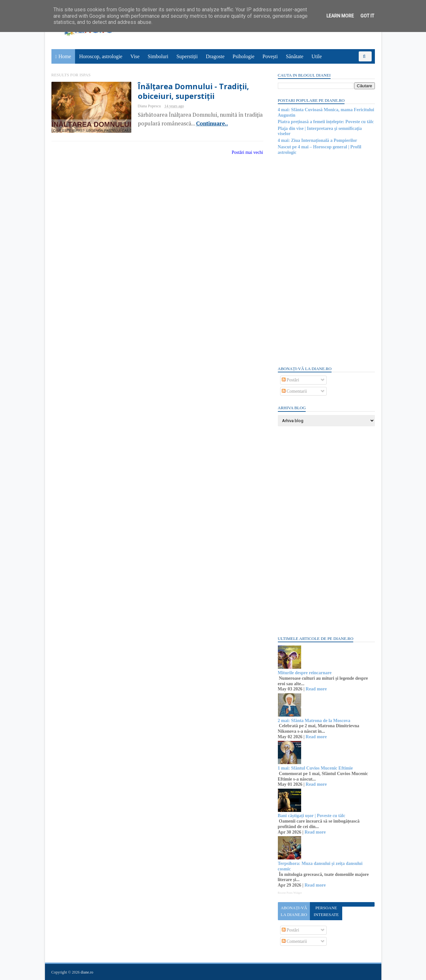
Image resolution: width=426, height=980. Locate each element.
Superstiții (187, 56)
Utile (317, 56)
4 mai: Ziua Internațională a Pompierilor (317, 140)
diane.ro (87, 972)
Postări (290, 380)
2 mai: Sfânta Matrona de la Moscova (314, 721)
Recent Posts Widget (290, 893)
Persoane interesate (326, 911)
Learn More (340, 16)
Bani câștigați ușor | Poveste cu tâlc (312, 816)
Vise (135, 56)
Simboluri (158, 56)
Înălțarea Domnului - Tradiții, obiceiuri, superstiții (193, 91)
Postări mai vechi (247, 152)
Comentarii (295, 391)
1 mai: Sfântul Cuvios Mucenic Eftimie (315, 768)
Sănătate (295, 56)
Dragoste (215, 56)
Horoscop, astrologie (101, 56)
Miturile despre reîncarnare (305, 673)
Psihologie (244, 56)
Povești (270, 56)
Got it (367, 16)
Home (65, 56)
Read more (316, 689)
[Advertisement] (326, 260)
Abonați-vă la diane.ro (294, 911)
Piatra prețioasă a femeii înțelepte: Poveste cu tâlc (326, 122)
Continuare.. (212, 123)
